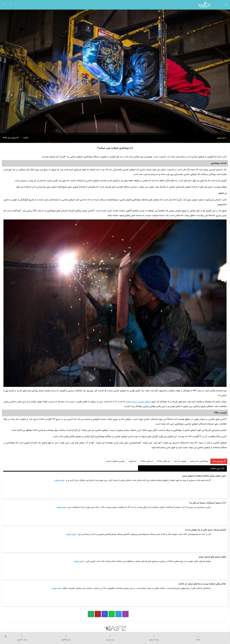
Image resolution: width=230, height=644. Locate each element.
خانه (198, 638)
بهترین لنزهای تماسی (115, 461)
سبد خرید (110, 638)
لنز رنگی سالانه (163, 461)
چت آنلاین (22, 638)
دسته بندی (154, 638)
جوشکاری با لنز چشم (199, 461)
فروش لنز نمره (180, 461)
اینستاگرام (66, 638)
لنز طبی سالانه (147, 461)
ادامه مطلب (59, 480)
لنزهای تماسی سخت (141, 402)
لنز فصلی (132, 461)
